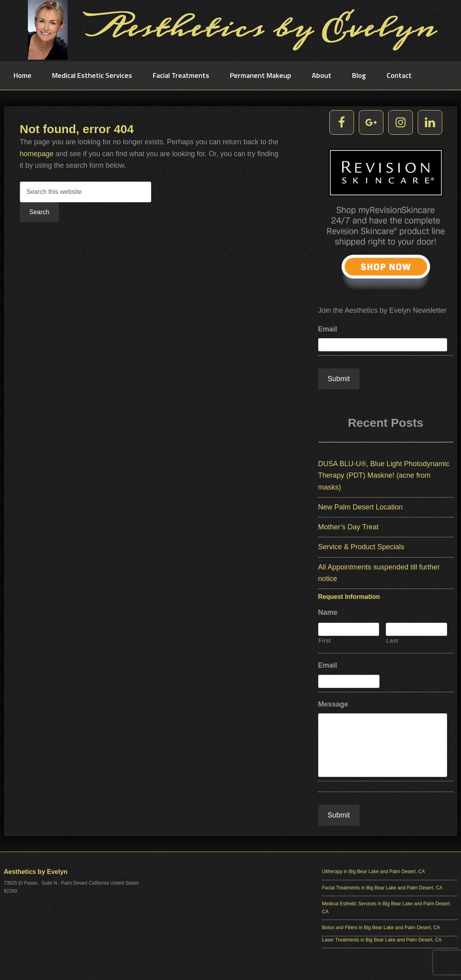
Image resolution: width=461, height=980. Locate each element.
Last (392, 641)
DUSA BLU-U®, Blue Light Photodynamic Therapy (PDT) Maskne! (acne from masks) (384, 475)
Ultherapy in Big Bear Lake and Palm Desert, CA (374, 872)
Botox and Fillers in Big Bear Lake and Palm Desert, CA (381, 928)
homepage (37, 154)
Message (336, 704)
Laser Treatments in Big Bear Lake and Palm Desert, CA (382, 940)
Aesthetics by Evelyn (231, 30)
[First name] (349, 629)
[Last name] (416, 629)
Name (331, 612)
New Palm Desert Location (361, 507)
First (325, 641)
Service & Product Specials (361, 547)
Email (331, 329)
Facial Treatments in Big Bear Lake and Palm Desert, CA (382, 888)
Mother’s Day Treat (348, 527)
